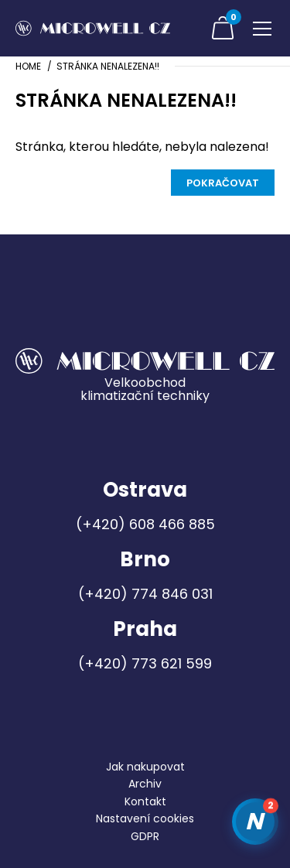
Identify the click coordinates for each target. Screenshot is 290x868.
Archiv (145, 784)
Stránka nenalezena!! (108, 66)
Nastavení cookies (145, 818)
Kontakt (145, 801)
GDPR (145, 836)
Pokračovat (223, 183)
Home (28, 66)
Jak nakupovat (145, 767)
